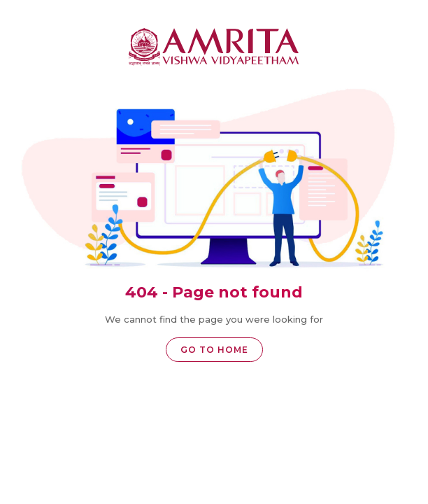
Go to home (214, 350)
